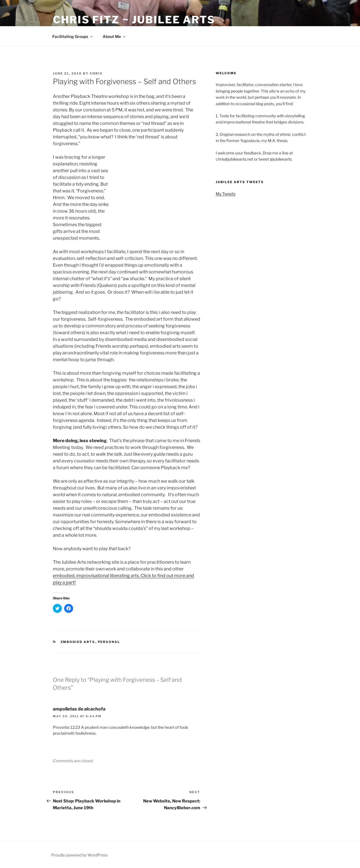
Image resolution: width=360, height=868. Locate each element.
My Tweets (226, 194)
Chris (96, 73)
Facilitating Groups (73, 36)
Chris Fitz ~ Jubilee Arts (134, 20)
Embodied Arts (78, 642)
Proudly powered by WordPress (79, 855)
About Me (114, 36)
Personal (109, 642)
